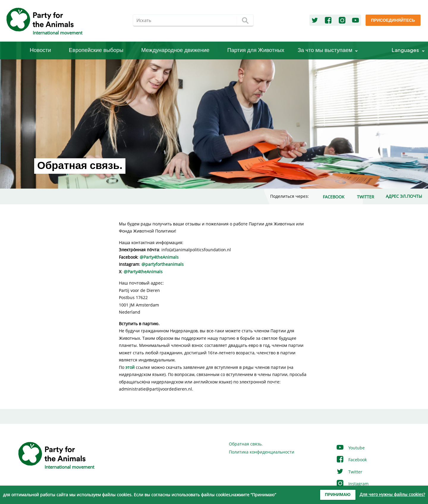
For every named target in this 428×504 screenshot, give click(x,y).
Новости (40, 50)
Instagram (352, 484)
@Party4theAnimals (159, 257)
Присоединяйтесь (393, 20)
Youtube (350, 448)
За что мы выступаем (325, 50)
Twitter (349, 472)
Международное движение (175, 50)
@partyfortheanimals (163, 264)
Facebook (351, 460)
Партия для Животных (256, 50)
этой (131, 367)
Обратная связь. (246, 444)
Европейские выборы (96, 50)
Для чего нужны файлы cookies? (392, 494)
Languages (405, 50)
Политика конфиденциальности (262, 452)
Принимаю (338, 495)
